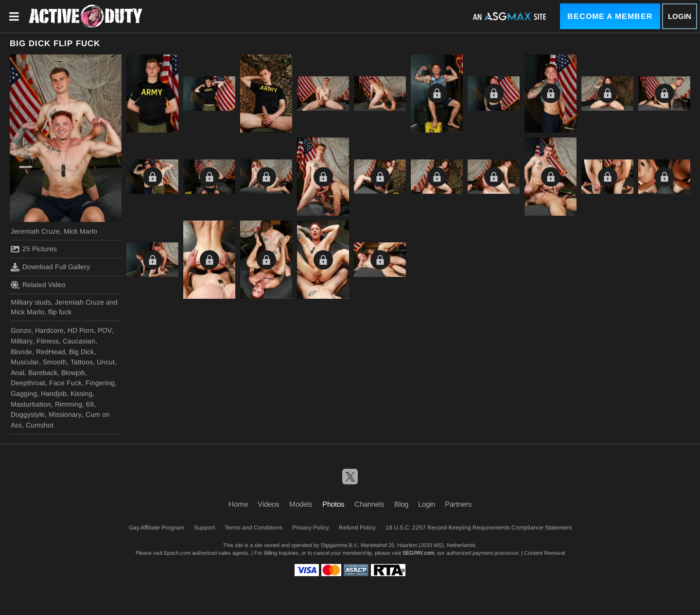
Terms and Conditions (254, 528)
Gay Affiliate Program (157, 528)
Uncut (106, 362)
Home (238, 504)
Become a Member (610, 16)
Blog (401, 504)
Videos (269, 504)
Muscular (25, 362)
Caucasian (79, 341)
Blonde (21, 352)
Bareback (43, 373)
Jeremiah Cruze (35, 231)
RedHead (51, 352)
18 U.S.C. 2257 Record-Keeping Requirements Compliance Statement (479, 528)
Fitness (48, 341)
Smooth (55, 362)
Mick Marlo (80, 231)
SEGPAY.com (418, 553)
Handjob (54, 393)
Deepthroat (28, 383)
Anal (17, 373)
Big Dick (81, 352)
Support (204, 528)
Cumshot (40, 425)
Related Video (38, 285)
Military (22, 341)
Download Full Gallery (50, 267)
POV (105, 330)
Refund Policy (357, 528)
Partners (458, 504)
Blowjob (73, 373)
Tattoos (82, 362)
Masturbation (31, 404)
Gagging (24, 393)
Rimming (69, 404)
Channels (369, 504)
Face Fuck (65, 383)
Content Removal (544, 553)
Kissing (81, 393)
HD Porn (81, 330)
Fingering (100, 383)
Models (301, 504)
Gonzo (21, 330)
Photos (333, 504)
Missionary (65, 414)
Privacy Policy (311, 528)
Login (680, 16)
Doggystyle (28, 414)
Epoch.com (177, 553)
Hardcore (49, 330)
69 (90, 404)
